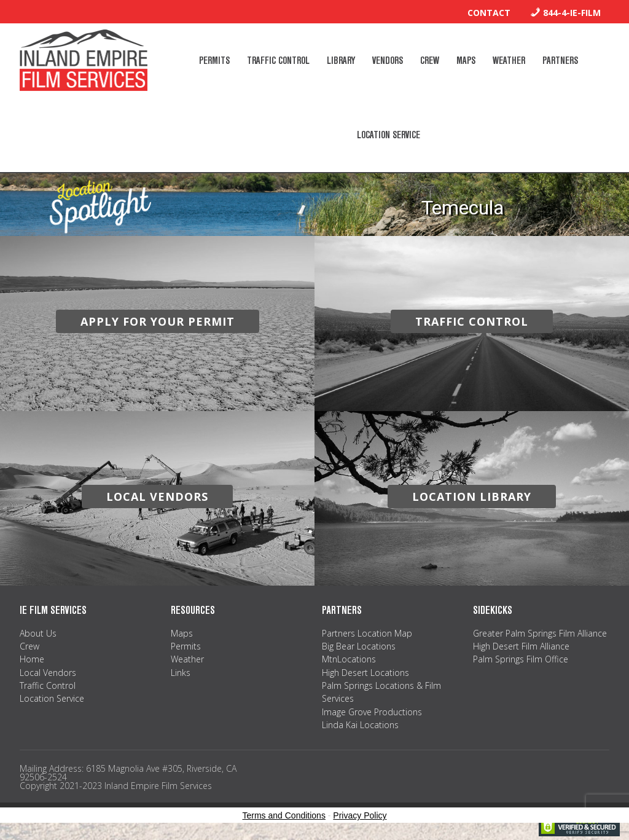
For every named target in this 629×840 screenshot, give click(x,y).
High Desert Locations (365, 673)
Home (32, 659)
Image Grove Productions (372, 712)
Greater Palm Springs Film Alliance (540, 633)
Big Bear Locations (359, 646)
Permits (186, 646)
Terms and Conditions (284, 815)
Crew (29, 646)
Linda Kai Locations (360, 725)
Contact (489, 13)
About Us (38, 633)
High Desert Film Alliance (521, 646)
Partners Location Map (367, 633)
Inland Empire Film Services (84, 60)
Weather (187, 659)
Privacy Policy (360, 815)
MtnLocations (349, 659)
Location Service (52, 698)
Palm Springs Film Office (521, 659)
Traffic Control (48, 685)
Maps (182, 633)
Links (181, 673)
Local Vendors (48, 673)
